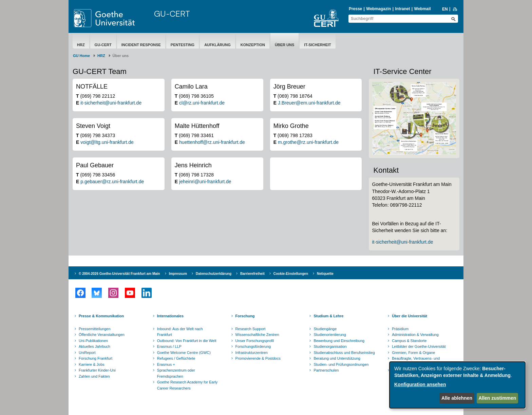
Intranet (402, 9)
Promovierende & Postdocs (258, 358)
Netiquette (325, 274)
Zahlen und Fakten (94, 376)
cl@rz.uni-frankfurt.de (202, 103)
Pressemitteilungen (95, 329)
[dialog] (457, 385)
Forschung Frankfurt (96, 358)
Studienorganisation (330, 346)
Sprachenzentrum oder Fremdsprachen (176, 373)
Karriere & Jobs (92, 364)
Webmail (423, 9)
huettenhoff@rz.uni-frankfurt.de (212, 142)
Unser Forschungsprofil (255, 341)
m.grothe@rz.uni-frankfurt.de (308, 142)
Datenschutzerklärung (214, 274)
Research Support (251, 329)
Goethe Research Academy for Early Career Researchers (187, 385)
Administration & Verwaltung (415, 335)
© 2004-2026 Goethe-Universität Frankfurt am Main (119, 274)
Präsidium (400, 329)
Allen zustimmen (497, 398)
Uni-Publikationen (93, 341)
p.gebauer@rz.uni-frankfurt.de (112, 182)
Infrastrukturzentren (252, 353)
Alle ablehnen (457, 398)
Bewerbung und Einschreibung (339, 341)
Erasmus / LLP (169, 346)
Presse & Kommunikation (101, 316)
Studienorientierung (330, 335)
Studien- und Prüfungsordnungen (341, 364)
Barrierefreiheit (252, 274)
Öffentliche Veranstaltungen (102, 335)
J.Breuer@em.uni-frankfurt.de (309, 103)
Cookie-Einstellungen (291, 274)
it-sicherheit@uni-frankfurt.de (111, 103)
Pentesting (183, 45)
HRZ (81, 45)
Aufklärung (217, 45)
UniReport (87, 353)
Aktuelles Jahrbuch (94, 346)
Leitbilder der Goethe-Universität (419, 346)
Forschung (245, 316)
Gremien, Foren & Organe (413, 353)
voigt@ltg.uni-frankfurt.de (107, 142)
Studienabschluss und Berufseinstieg (344, 353)
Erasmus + (166, 364)
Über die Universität (410, 316)
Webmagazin (378, 9)
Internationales (170, 316)
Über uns (284, 45)
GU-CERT (172, 14)
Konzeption (253, 45)
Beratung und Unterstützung (337, 358)
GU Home (81, 56)
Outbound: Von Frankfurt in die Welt (187, 341)
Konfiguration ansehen (420, 384)
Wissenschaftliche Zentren (257, 335)
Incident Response (141, 45)
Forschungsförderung (253, 346)
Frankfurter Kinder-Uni (97, 370)
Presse (355, 9)
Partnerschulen (326, 370)
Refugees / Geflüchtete (176, 358)
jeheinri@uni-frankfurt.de (205, 182)
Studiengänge (325, 329)
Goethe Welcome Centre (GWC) (184, 353)
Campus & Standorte (409, 341)
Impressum (178, 274)
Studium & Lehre (328, 316)
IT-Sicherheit (317, 45)
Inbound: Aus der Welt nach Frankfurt (180, 332)
